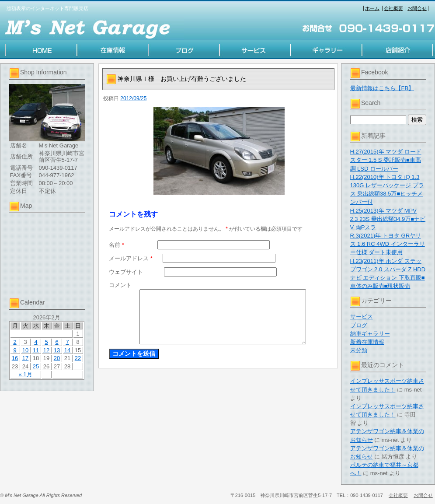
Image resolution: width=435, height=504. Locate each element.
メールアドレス (131, 258)
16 (15, 358)
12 (46, 350)
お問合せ (417, 8)
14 (67, 350)
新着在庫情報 (367, 342)
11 (36, 350)
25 (36, 366)
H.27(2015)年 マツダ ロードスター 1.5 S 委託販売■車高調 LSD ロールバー (386, 160)
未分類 (359, 350)
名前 (117, 245)
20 (57, 358)
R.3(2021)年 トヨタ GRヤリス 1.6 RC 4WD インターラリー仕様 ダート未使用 (388, 244)
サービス (362, 317)
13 (57, 350)
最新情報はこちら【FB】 (382, 88)
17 (25, 358)
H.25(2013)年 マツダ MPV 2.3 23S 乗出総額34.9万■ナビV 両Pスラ (388, 219)
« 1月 (25, 374)
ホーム (372, 8)
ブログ (359, 325)
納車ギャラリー (370, 334)
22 (78, 358)
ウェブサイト (126, 272)
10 (25, 350)
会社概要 (393, 8)
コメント (120, 285)
